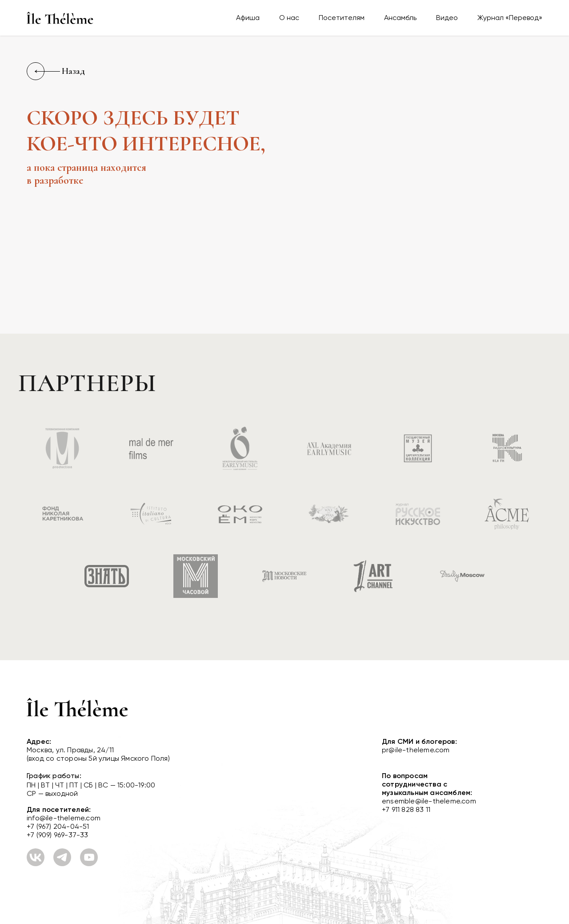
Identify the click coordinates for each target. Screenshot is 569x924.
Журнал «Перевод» (510, 18)
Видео (447, 18)
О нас (289, 18)
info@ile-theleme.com (64, 818)
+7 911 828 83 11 (406, 809)
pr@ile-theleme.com (416, 750)
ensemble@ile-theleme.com (429, 801)
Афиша (248, 18)
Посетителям (342, 18)
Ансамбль (400, 18)
